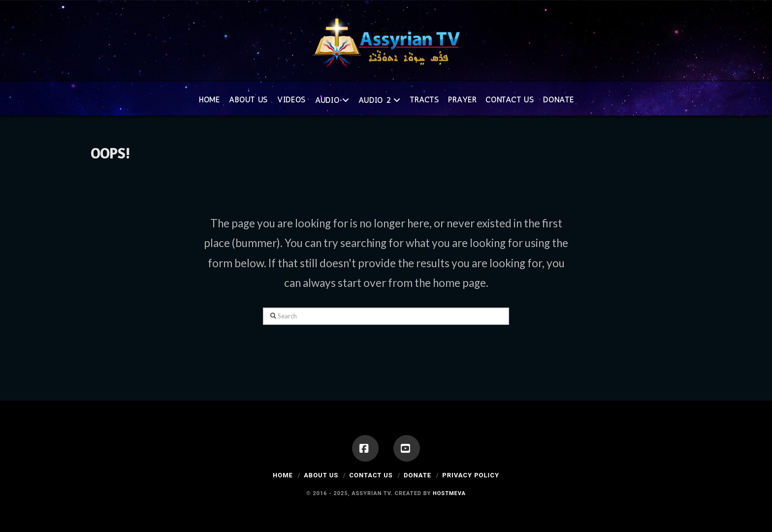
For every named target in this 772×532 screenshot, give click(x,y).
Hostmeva (449, 493)
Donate (418, 475)
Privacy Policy (471, 475)
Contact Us (371, 475)
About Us (321, 475)
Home (283, 475)
